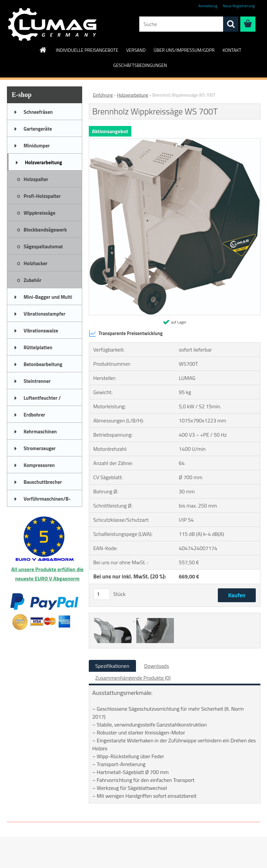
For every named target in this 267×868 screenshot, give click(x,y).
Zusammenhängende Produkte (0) (133, 678)
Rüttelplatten (38, 347)
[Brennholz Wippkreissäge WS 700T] (175, 141)
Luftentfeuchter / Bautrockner (42, 400)
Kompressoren (39, 465)
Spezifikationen (112, 666)
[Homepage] (43, 50)
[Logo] (52, 24)
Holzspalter (36, 179)
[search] (231, 24)
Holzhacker (36, 263)
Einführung (103, 95)
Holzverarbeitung (44, 162)
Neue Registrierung (239, 6)
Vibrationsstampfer (45, 314)
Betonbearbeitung (43, 364)
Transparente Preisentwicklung (126, 333)
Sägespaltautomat (43, 247)
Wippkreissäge (40, 213)
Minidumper (37, 146)
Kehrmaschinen (40, 432)
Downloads (157, 666)
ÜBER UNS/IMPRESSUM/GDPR (184, 50)
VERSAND (136, 50)
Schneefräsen (38, 112)
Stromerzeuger (40, 448)
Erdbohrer (34, 415)
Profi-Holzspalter (42, 196)
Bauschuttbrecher (43, 482)
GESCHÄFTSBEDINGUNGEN (140, 65)
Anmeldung (208, 6)
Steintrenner (37, 381)
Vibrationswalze (41, 331)
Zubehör (33, 280)
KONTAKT (232, 50)
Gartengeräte (38, 129)
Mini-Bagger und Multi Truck (48, 299)
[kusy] (102, 594)
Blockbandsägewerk (45, 230)
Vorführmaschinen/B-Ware (47, 501)
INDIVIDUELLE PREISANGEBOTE (87, 50)
